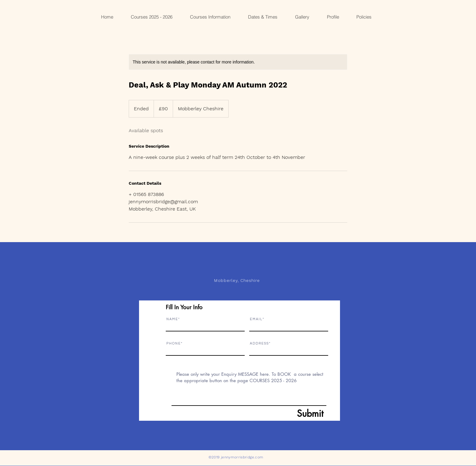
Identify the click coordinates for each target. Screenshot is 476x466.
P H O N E (173, 343)
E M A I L (256, 319)
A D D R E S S (259, 343)
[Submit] (296, 413)
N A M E (172, 319)
